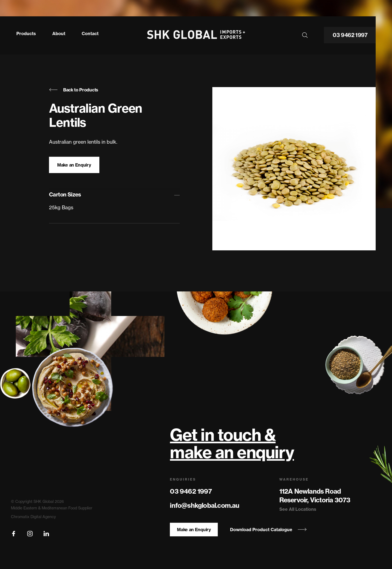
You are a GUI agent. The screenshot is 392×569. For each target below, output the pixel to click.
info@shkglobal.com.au (204, 505)
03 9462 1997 (350, 34)
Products (26, 32)
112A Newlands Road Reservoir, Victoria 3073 (315, 496)
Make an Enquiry (74, 165)
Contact (90, 32)
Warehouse (294, 479)
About (59, 32)
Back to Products (74, 90)
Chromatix (20, 517)
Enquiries (183, 479)
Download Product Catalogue (268, 530)
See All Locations (298, 509)
